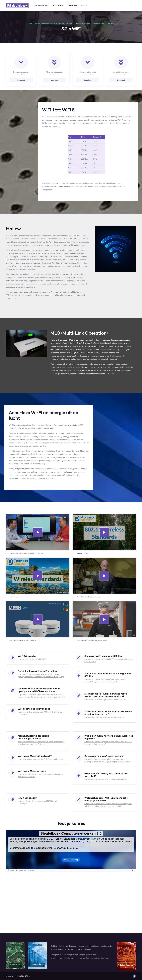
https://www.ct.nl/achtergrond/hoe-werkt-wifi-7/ (105, 700)
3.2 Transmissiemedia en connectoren (89, 24)
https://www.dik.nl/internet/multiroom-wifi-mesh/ (105, 779)
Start (30, 24)
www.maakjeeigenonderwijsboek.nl (65, 958)
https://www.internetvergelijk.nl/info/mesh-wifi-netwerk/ (42, 759)
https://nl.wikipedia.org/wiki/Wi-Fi (32, 659)
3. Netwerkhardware (64, 24)
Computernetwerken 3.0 (44, 24)
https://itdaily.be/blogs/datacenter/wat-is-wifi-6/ (105, 717)
